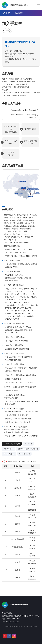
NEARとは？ (6, 13)
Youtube (5, 636)
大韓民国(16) (9, 449)
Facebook (9, 636)
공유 (4, 30)
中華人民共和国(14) (13, 444)
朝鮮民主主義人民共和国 (33, 189)
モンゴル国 (23, 188)
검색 (34, 5)
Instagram (14, 636)
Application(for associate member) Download (23, 116)
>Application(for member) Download (23, 110)
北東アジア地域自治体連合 (19, 5)
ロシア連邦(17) (25, 454)
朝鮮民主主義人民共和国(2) (28, 449)
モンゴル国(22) (9, 454)
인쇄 (10, 30)
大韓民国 (31, 196)
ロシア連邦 (23, 181)
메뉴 (39, 5)
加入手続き (19, 13)
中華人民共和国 (19, 194)
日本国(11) (28, 444)
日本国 (37, 193)
